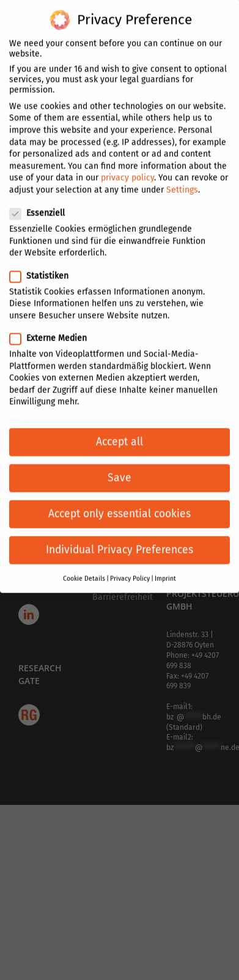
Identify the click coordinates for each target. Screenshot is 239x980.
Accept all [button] (119, 429)
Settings (182, 177)
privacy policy (127, 165)
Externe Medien (53, 325)
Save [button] (119, 465)
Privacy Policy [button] (130, 565)
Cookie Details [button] (84, 565)
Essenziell (42, 200)
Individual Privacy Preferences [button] (119, 537)
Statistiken (44, 263)
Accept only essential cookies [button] (119, 501)
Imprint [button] (165, 565)
